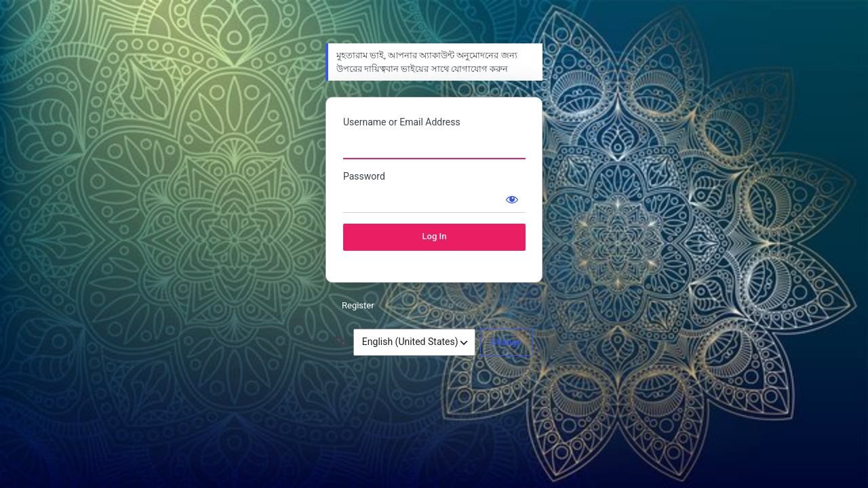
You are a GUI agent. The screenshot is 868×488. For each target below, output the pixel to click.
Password (364, 176)
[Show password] (512, 199)
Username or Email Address (402, 122)
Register (358, 305)
